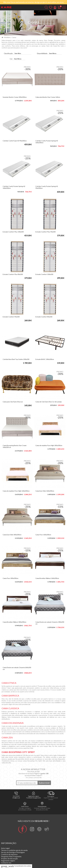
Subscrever (44, 783)
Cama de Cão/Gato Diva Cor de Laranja (49, 402)
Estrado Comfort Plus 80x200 (13, 274)
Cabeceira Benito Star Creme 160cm (48, 97)
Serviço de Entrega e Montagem (13, 852)
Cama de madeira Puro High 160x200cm (16, 491)
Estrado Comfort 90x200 (11, 317)
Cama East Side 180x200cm (12, 535)
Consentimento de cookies (16, 866)
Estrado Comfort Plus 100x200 (13, 232)
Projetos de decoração (9, 858)
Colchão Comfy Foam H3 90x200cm (15, 141)
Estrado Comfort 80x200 (44, 317)
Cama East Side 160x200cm (45, 491)
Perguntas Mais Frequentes (11, 856)
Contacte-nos (6, 863)
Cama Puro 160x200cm (43, 535)
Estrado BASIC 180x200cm (45, 359)
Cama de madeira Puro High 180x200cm (49, 445)
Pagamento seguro (8, 861)
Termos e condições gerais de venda (14, 850)
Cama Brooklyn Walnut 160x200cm (47, 578)
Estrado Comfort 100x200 (44, 274)
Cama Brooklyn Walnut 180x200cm (14, 622)
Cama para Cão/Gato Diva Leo (13, 402)
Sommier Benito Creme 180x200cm (15, 97)
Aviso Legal (5, 848)
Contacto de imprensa (9, 854)
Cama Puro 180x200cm (11, 578)
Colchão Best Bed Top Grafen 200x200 (16, 359)
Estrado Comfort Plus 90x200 (45, 232)
